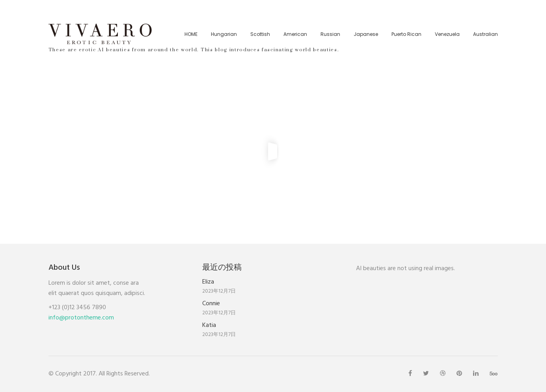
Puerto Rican (406, 34)
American (295, 34)
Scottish (260, 34)
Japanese (366, 34)
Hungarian (224, 34)
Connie (211, 304)
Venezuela (447, 34)
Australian (485, 34)
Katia (209, 325)
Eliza (208, 282)
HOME (191, 34)
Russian (330, 34)
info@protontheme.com (81, 318)
